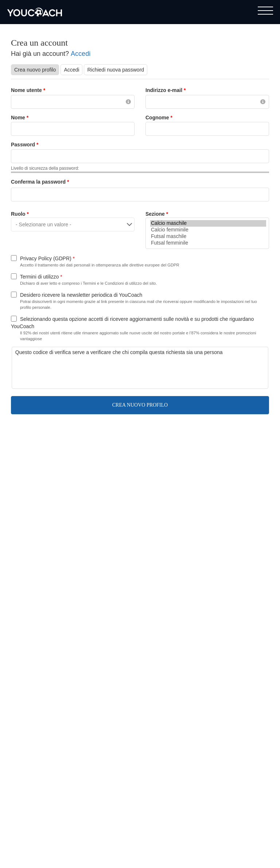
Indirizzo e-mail (166, 90)
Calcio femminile (208, 230)
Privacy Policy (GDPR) (47, 258)
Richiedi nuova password (116, 70)
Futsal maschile (208, 237)
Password (25, 145)
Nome (20, 118)
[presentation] (71, 370)
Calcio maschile (208, 223)
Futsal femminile (208, 243)
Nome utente (28, 90)
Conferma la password (40, 182)
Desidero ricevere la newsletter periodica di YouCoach (81, 295)
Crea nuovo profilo (37, 69)
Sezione (157, 214)
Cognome (159, 118)
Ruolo (20, 214)
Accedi (81, 54)
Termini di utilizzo (41, 277)
